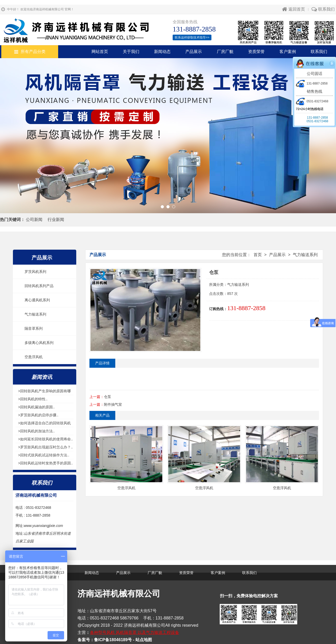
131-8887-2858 (312, 83)
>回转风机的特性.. (33, 399)
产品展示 (194, 52)
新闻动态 (162, 52)
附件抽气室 (113, 404)
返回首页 (293, 9)
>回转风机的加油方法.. (36, 431)
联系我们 (323, 9)
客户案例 (288, 52)
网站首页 (100, 52)
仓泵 (108, 397)
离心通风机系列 (37, 300)
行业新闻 (56, 220)
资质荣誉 (256, 52)
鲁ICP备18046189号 (113, 640)
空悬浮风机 (34, 357)
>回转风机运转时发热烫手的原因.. (45, 463)
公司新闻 (34, 220)
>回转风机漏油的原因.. (36, 407)
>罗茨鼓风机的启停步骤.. (38, 415)
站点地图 (144, 640)
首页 (258, 255)
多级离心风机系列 (39, 343)
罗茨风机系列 (35, 272)
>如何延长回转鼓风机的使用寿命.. (45, 439)
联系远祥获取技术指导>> (192, 37)
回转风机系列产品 (39, 286)
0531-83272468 (312, 101)
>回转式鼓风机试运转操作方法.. (44, 455)
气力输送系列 (35, 314)
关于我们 (131, 52)
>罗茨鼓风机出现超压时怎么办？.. (45, 447)
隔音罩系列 (34, 328)
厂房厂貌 (225, 52)
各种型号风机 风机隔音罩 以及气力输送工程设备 (135, 632)
